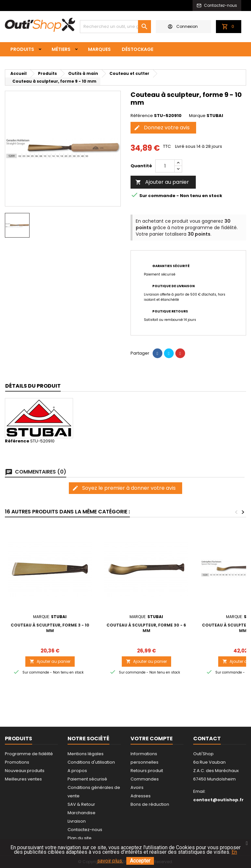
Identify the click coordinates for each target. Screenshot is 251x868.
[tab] (33, 386)
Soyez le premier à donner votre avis (124, 488)
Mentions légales (86, 754)
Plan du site (80, 838)
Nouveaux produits (25, 771)
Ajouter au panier (162, 182)
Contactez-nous (85, 830)
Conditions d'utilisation (91, 762)
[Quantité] (165, 166)
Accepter (140, 861)
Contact (207, 739)
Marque (197, 116)
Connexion (183, 26)
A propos (77, 771)
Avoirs (137, 787)
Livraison (77, 821)
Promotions (17, 762)
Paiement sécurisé (87, 779)
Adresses (141, 796)
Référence (142, 116)
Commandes (145, 779)
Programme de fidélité (29, 754)
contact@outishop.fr (218, 800)
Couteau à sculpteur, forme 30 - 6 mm (146, 628)
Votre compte (152, 739)
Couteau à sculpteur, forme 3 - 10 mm (50, 628)
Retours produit (147, 771)
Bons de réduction (150, 804)
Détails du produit (33, 386)
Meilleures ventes (23, 779)
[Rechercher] (115, 27)
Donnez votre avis (162, 128)
